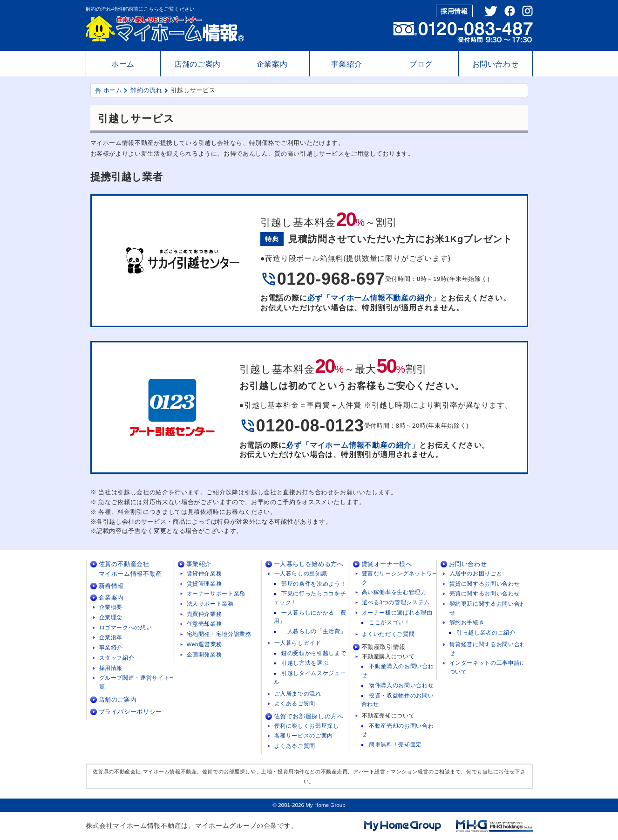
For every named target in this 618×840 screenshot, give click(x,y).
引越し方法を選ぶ (305, 663)
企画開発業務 (204, 654)
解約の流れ (146, 90)
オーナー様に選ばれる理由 (397, 612)
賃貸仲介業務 (204, 573)
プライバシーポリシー (131, 712)
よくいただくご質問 (388, 634)
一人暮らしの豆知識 (301, 573)
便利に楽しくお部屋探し (307, 726)
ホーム (123, 64)
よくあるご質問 (295, 703)
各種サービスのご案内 (304, 735)
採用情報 (454, 11)
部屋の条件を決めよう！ (314, 584)
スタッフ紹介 (117, 658)
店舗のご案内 (197, 64)
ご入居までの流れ (298, 693)
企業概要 (111, 607)
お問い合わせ (496, 64)
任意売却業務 (204, 624)
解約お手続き (467, 622)
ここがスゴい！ (390, 622)
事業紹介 (347, 64)
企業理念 (111, 617)
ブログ (421, 64)
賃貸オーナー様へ (387, 564)
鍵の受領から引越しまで (314, 653)
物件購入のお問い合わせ (401, 685)
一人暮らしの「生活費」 (314, 631)
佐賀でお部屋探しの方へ (309, 716)
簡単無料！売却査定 (395, 744)
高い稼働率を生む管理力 (394, 592)
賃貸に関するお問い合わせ (485, 584)
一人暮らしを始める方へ (309, 564)
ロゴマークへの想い (126, 627)
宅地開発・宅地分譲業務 (219, 634)
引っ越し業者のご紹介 (486, 632)
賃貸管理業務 (204, 584)
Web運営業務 (204, 644)
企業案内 (272, 64)
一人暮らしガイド (298, 643)
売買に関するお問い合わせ (485, 593)
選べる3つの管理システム (396, 602)
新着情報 (112, 586)
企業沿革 (111, 637)
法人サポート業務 (210, 604)
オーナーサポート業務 (216, 593)
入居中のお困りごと (476, 573)
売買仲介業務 (204, 614)
